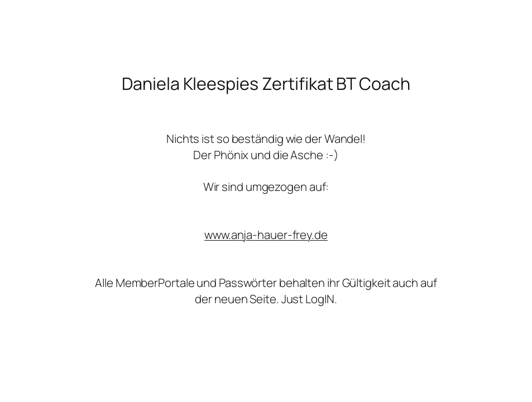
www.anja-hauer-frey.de (266, 234)
